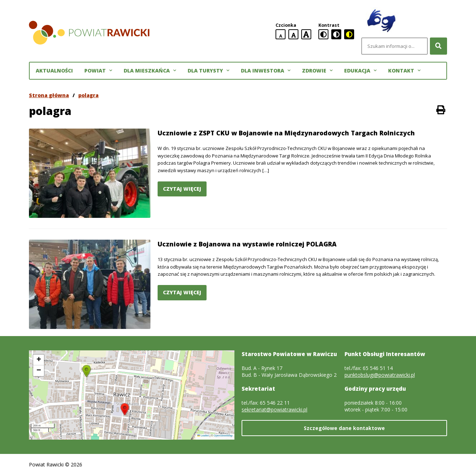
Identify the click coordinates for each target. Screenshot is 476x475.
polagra (88, 95)
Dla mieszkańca (150, 71)
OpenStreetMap (223, 436)
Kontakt (404, 71)
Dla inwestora (266, 71)
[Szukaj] (438, 46)
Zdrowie (317, 71)
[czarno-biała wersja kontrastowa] (336, 34)
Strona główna (49, 95)
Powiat (98, 71)
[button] (125, 409)
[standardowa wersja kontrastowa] (323, 34)
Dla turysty (209, 71)
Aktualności (54, 71)
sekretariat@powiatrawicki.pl (274, 409)
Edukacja (360, 71)
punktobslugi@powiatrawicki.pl (380, 375)
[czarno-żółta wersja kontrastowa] (349, 34)
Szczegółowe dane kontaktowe (344, 428)
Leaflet (203, 436)
